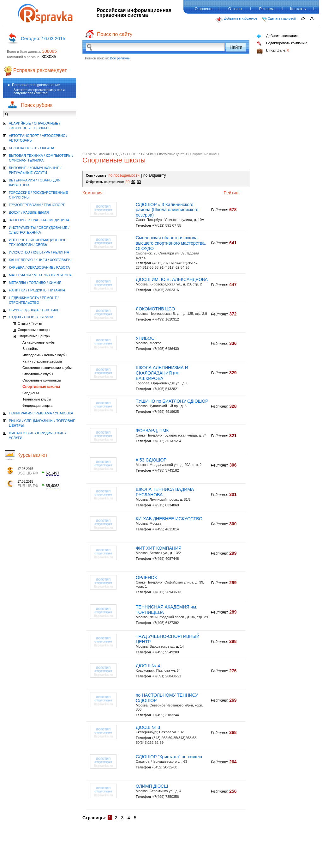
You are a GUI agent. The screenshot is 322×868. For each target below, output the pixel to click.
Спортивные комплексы (42, 380)
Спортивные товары (34, 330)
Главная (104, 154)
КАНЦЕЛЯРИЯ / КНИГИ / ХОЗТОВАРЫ (40, 260)
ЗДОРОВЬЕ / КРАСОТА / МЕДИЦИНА (39, 220)
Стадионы (31, 393)
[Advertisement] (166, 108)
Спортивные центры (172, 154)
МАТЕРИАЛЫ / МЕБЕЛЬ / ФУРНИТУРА (40, 275)
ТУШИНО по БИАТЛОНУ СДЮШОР (172, 401)
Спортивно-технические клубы (47, 368)
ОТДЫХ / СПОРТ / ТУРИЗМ (133, 154)
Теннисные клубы (37, 399)
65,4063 (53, 486)
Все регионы (120, 58)
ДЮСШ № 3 (148, 727)
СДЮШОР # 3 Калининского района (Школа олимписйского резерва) (167, 210)
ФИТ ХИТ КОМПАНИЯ (159, 548)
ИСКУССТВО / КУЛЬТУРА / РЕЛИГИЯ (39, 252)
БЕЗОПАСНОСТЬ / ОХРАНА (32, 148)
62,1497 (53, 473)
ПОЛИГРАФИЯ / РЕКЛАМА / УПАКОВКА (41, 413)
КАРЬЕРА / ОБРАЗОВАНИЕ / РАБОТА (39, 267)
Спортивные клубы (38, 374)
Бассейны (30, 349)
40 (133, 182)
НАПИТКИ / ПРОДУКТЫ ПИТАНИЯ (37, 290)
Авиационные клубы (39, 342)
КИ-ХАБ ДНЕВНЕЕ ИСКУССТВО (169, 519)
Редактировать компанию (282, 43)
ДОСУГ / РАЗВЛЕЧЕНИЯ (29, 212)
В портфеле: (273, 51)
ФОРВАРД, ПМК (152, 431)
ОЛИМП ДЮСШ (152, 786)
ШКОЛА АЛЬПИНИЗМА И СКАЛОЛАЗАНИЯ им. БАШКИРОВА (162, 373)
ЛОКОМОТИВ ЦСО (155, 309)
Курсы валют (33, 455)
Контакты (298, 9)
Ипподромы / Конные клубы (45, 355)
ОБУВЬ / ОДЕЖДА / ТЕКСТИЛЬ (34, 310)
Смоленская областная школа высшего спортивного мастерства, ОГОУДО (171, 243)
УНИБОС (145, 338)
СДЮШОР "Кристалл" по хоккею (169, 757)
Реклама (267, 9)
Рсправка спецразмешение (36, 85)
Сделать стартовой (279, 19)
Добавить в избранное (236, 20)
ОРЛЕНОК (146, 578)
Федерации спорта (37, 406)
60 (139, 182)
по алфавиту (155, 175)
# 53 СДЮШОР (151, 460)
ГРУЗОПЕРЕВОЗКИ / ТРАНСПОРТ (37, 205)
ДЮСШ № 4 (148, 666)
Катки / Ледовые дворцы (42, 361)
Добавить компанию (278, 36)
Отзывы (235, 9)
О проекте (204, 9)
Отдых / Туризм (30, 323)
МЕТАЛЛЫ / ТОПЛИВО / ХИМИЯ (35, 283)
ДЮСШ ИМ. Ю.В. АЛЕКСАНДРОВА (172, 279)
